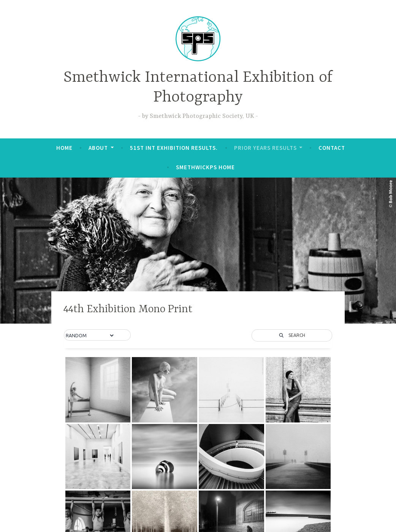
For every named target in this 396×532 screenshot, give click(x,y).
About (98, 148)
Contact (332, 148)
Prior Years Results (265, 148)
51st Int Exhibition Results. (174, 148)
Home (64, 148)
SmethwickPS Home (205, 167)
